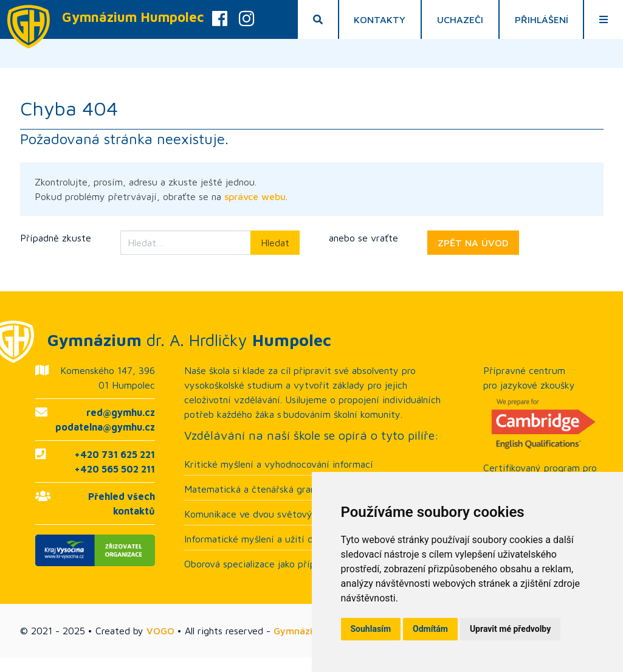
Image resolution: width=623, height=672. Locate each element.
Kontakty (380, 19)
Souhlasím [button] (371, 629)
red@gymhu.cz (121, 412)
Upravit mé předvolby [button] (510, 629)
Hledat (275, 243)
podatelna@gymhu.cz (105, 427)
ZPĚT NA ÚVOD (473, 243)
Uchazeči (460, 19)
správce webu (255, 196)
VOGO (160, 631)
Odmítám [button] (430, 629)
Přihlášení (542, 19)
